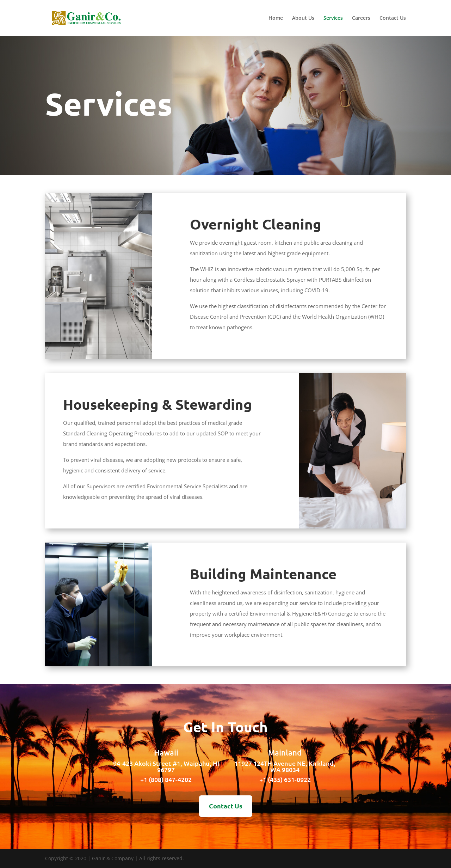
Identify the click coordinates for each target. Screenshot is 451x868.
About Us (303, 18)
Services (333, 18)
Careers (361, 18)
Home (276, 18)
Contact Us (393, 18)
